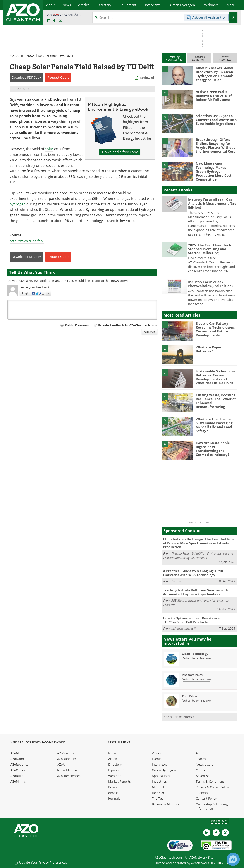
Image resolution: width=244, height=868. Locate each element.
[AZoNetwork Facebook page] (54, 21)
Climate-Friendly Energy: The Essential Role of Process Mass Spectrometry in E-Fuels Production (199, 543)
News (31, 56)
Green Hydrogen (164, 770)
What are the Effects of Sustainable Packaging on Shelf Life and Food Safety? (215, 425)
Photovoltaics (192, 675)
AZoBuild (17, 776)
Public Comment (77, 325)
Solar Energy (47, 56)
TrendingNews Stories (174, 58)
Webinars (115, 776)
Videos (157, 753)
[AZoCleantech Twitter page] (60, 21)
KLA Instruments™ (184, 628)
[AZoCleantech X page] (225, 833)
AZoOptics (18, 770)
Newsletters (204, 764)
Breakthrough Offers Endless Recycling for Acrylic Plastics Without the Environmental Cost (215, 145)
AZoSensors (66, 753)
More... (232, 5)
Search (201, 759)
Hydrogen (67, 56)
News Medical (67, 770)
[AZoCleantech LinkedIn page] (49, 21)
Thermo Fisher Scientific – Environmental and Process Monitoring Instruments (198, 555)
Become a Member (166, 804)
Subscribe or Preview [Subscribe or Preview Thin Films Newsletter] (196, 701)
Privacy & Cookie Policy (212, 787)
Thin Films (190, 696)
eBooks (113, 793)
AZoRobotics (19, 764)
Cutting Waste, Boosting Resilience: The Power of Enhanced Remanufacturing (216, 401)
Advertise (203, 776)
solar (49, 149)
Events (157, 759)
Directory (115, 764)
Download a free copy (120, 152)
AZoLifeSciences (69, 776)
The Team (159, 798)
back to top (219, 821)
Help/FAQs (160, 793)
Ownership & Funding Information (212, 806)
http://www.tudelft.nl (27, 241)
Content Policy (206, 798)
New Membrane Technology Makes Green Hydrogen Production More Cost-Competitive (214, 171)
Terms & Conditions (210, 781)
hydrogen (18, 204)
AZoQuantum (67, 759)
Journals (114, 798)
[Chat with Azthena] (233, 859)
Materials (159, 787)
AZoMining (18, 781)
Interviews (159, 764)
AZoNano (17, 759)
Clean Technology (195, 654)
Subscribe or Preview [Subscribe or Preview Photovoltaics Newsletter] (196, 679)
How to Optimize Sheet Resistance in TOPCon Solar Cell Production (193, 620)
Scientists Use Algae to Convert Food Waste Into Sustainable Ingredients (216, 120)
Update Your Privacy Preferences (40, 862)
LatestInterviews (225, 58)
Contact (201, 770)
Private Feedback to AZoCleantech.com (128, 325)
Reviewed (147, 78)
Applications (161, 776)
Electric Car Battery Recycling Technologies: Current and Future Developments (215, 329)
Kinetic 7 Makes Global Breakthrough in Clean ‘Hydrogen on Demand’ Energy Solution (215, 74)
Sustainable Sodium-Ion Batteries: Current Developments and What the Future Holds (215, 377)
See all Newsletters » (179, 717)
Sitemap (202, 793)
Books (113, 787)
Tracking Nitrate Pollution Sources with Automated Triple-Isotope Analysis (196, 592)
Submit (149, 332)
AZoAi (61, 764)
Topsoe (176, 581)
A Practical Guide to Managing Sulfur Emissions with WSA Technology (193, 573)
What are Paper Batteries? (209, 349)
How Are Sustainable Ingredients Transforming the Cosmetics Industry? (213, 449)
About (200, 753)
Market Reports (119, 781)
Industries (159, 781)
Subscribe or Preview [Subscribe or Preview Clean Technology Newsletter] (196, 658)
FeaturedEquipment (199, 58)
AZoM (15, 753)
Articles (114, 759)
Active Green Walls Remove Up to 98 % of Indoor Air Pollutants (214, 96)
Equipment (116, 770)
